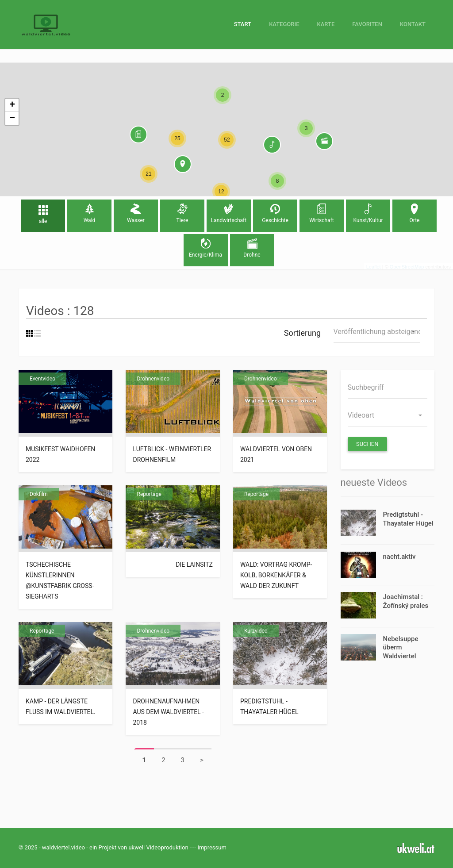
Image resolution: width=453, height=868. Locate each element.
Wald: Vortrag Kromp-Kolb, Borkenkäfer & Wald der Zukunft (276, 575)
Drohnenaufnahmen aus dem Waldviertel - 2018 (168, 712)
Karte (326, 24)
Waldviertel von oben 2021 (276, 454)
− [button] (12, 119)
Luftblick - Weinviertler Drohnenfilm (172, 454)
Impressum (212, 847)
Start (243, 24)
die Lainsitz (194, 565)
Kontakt (413, 24)
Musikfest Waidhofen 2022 (60, 454)
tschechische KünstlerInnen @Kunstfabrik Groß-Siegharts (60, 580)
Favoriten (367, 24)
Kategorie (284, 24)
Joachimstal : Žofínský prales (406, 601)
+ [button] (12, 105)
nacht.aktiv (399, 557)
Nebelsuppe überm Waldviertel (401, 648)
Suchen (367, 444)
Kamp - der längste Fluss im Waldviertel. (61, 707)
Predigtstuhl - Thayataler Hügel (269, 707)
